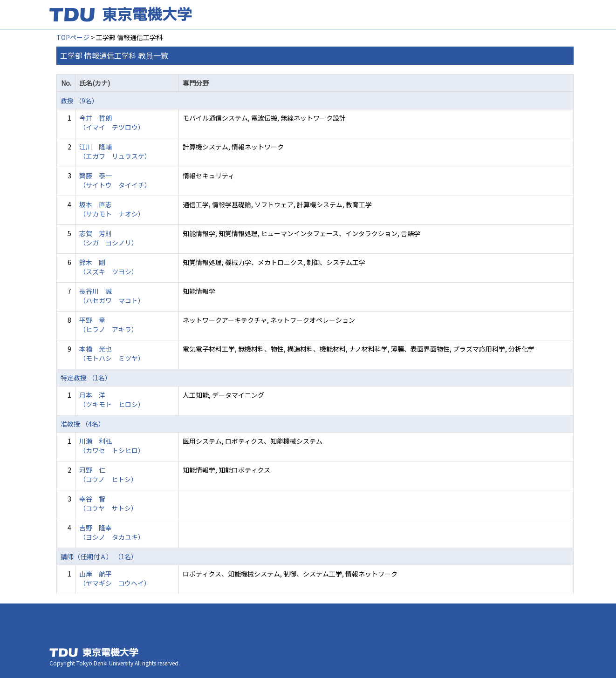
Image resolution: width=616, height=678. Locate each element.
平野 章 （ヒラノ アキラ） (109, 325)
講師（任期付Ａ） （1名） (99, 556)
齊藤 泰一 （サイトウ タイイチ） (115, 180)
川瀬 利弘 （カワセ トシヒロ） (112, 446)
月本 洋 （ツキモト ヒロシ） (112, 400)
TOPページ (73, 37)
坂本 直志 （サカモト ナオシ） (112, 209)
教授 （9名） (79, 101)
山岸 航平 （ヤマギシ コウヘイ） (115, 578)
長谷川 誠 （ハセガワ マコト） (112, 296)
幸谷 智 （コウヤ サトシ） (108, 503)
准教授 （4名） (83, 424)
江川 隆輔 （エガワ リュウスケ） (115, 151)
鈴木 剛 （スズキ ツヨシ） (109, 267)
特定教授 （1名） (86, 378)
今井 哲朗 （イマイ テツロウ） (112, 122)
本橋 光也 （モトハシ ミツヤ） (112, 353)
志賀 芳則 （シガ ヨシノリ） (109, 238)
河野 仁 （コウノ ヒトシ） (108, 475)
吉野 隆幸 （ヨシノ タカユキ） (112, 532)
